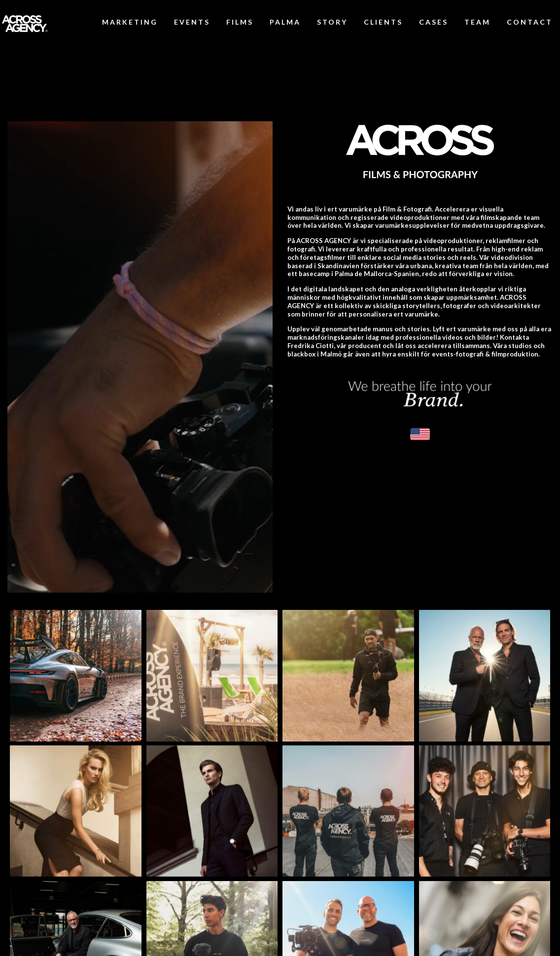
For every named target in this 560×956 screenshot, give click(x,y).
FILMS (240, 22)
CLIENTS (383, 22)
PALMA (285, 22)
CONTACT (530, 22)
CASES (434, 22)
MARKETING (130, 22)
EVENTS (192, 22)
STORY (332, 22)
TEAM (477, 22)
